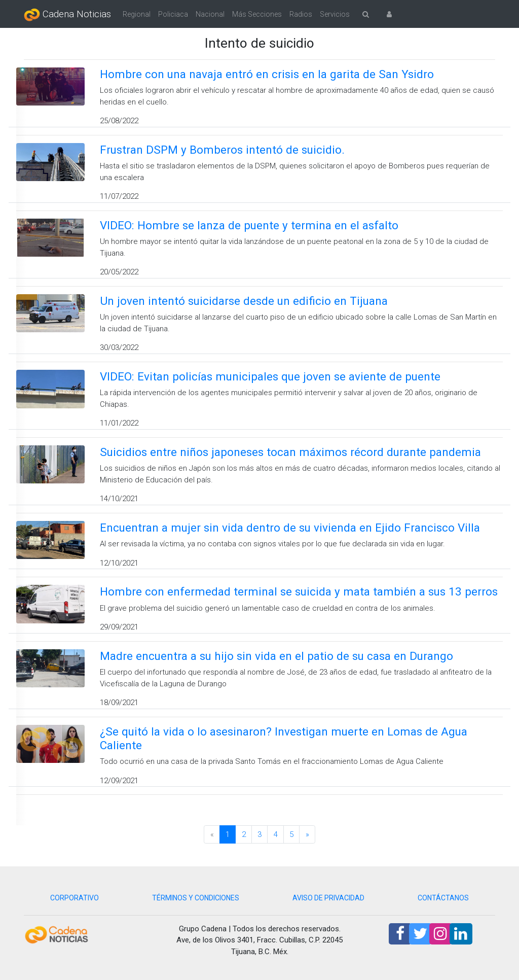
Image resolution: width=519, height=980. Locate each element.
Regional (137, 14)
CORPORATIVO (75, 898)
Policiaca (173, 14)
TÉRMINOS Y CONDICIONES (196, 898)
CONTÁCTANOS (443, 898)
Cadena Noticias (67, 15)
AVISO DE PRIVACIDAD (328, 898)
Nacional (210, 14)
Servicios (335, 14)
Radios (301, 14)
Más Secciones (257, 14)
